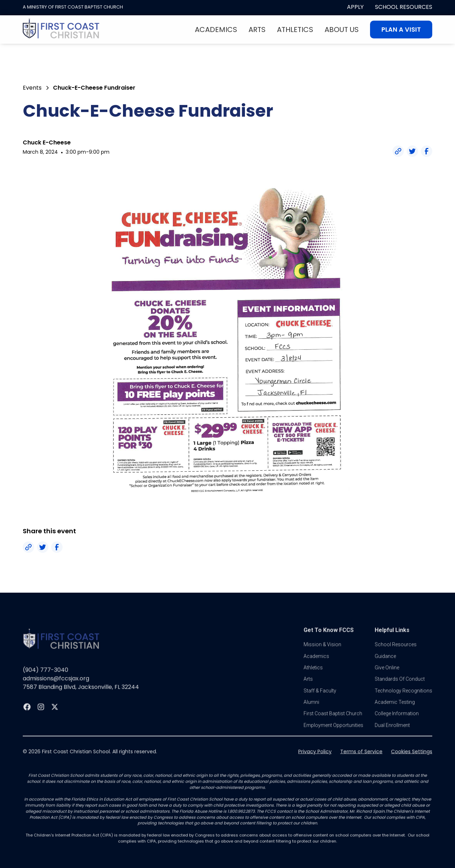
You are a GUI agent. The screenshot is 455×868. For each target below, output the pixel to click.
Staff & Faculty (320, 700)
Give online (387, 677)
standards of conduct (400, 689)
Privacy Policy (315, 761)
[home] (61, 30)
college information (397, 724)
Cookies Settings (412, 761)
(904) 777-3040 (45, 680)
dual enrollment (392, 735)
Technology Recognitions (403, 700)
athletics (313, 677)
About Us (342, 30)
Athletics (295, 30)
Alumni (311, 712)
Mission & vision (322, 654)
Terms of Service (361, 761)
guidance (385, 666)
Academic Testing (395, 712)
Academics (216, 30)
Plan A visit (401, 30)
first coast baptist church (333, 724)
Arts (257, 30)
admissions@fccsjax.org (56, 688)
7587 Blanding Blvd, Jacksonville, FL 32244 (81, 697)
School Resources (404, 7)
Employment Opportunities (333, 735)
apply (355, 7)
